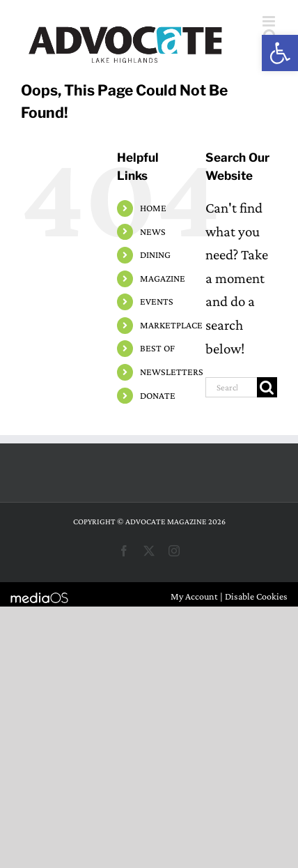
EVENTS (157, 301)
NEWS (153, 231)
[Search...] (231, 387)
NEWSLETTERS (172, 372)
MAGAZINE (163, 278)
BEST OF (157, 348)
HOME (153, 208)
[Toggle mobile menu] (270, 21)
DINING (155, 254)
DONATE (158, 395)
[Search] (267, 387)
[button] (280, 53)
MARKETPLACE (171, 325)
